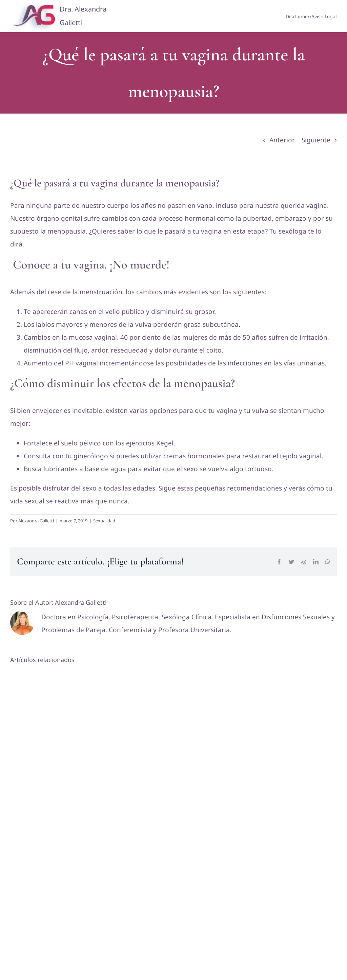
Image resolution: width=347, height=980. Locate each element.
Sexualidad (104, 521)
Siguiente (316, 140)
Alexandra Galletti (36, 521)
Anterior (282, 140)
